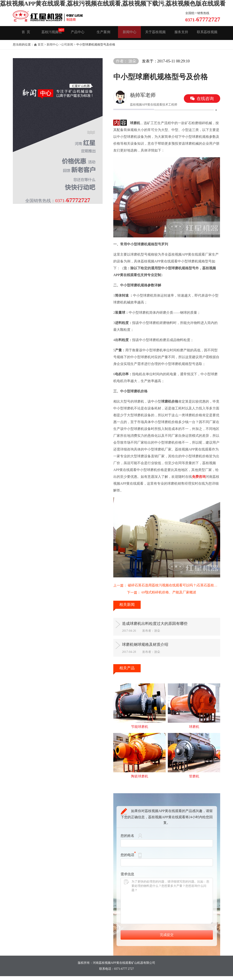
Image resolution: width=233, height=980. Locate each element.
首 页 (26, 33)
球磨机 (194, 731)
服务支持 (181, 33)
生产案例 (103, 33)
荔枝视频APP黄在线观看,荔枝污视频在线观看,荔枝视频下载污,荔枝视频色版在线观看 (113, 4)
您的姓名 (127, 841)
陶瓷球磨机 (140, 782)
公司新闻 (67, 45)
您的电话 (128, 861)
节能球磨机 (140, 731)
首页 (41, 45)
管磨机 (194, 782)
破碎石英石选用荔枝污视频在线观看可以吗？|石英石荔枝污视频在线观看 (174, 585)
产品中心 (78, 33)
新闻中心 (130, 33)
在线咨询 (205, 99)
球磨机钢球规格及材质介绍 (153, 647)
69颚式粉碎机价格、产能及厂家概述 (155, 593)
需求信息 (127, 880)
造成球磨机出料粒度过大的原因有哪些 (164, 624)
